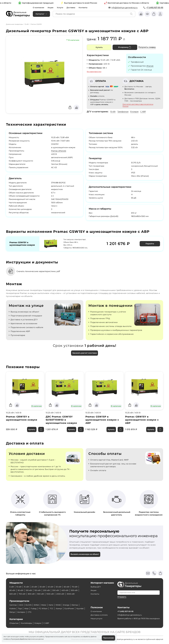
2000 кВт (63, 594)
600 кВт (13, 594)
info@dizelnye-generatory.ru (125, 8)
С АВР (145, 112)
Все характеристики (94, 72)
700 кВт (23, 594)
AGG (22, 605)
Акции (51, 8)
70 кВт (78, 587)
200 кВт (49, 590)
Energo (69, 605)
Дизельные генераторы (14, 24)
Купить (99, 47)
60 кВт (69, 587)
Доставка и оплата (99, 615)
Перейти (150, 244)
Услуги (61, 8)
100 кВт (30, 590)
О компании (39, 8)
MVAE (60, 605)
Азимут (61, 609)
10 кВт (27, 24)
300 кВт (58, 590)
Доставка (73, 8)
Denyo (23, 612)
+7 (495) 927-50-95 (155, 8)
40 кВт (52, 587)
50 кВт (61, 587)
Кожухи (40, 623)
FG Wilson (45, 609)
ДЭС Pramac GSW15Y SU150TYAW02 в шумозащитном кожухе (61, 420)
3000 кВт (74, 594)
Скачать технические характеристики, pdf (40, 271)
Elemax (78, 605)
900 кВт (42, 594)
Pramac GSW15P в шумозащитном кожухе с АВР (102, 420)
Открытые (14, 623)
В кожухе (136, 112)
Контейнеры (28, 623)
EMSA (37, 605)
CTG (41, 612)
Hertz (53, 605)
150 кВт (39, 590)
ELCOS (29, 605)
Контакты (85, 8)
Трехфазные (124, 112)
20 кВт (36, 587)
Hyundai (13, 612)
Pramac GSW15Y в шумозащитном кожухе (19, 243)
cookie (6, 639)
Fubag (35, 609)
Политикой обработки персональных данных (27, 639)
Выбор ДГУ (96, 587)
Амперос (32, 612)
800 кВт (33, 594)
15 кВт (27, 587)
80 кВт (13, 590)
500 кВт (78, 590)
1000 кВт (53, 594)
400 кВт (68, 590)
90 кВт (21, 590)
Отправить (122, 597)
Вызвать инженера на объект (85, 555)
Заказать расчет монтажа (84, 353)
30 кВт (44, 587)
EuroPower (72, 609)
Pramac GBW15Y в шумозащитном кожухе (22, 418)
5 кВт (12, 587)
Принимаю (108, 638)
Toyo (21, 609)
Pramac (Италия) (59, 151)
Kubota (13, 609)
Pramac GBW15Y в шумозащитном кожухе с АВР (142, 420)
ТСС (53, 609)
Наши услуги (97, 619)
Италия (150, 66)
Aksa (27, 609)
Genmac (13, 605)
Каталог (40, 14)
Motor (45, 605)
